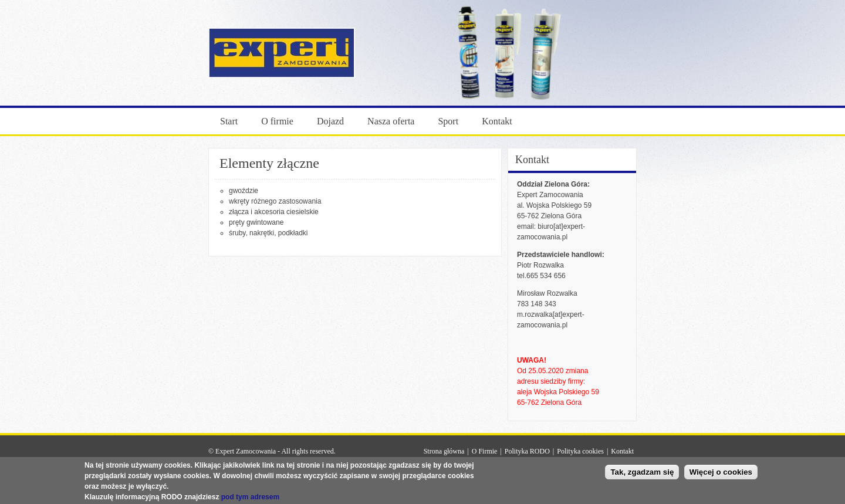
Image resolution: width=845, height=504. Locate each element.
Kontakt (497, 121)
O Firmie (485, 451)
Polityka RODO (527, 451)
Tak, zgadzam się (642, 474)
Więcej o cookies (721, 474)
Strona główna (444, 451)
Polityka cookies (580, 451)
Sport (448, 121)
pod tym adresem (250, 499)
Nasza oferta (391, 121)
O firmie (277, 121)
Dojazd (330, 121)
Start (229, 121)
